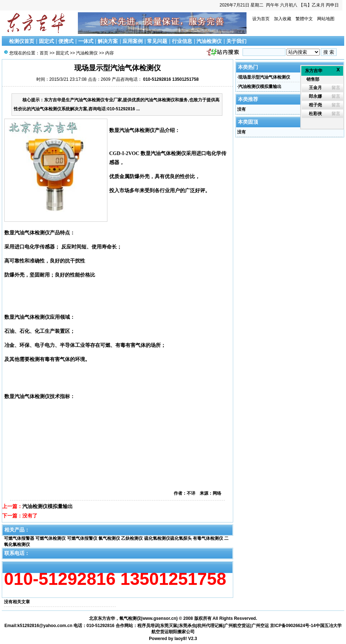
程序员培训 (148, 626)
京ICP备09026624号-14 (293, 626)
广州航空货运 (237, 626)
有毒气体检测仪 (208, 538)
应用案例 (133, 41)
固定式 (46, 41)
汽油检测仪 (209, 41)
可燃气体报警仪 (82, 538)
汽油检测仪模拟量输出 (48, 506)
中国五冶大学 (329, 626)
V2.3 (193, 639)
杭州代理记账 (210, 626)
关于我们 (236, 41)
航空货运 (160, 632)
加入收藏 (283, 19)
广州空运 (260, 626)
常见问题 (157, 41)
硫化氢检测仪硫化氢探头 (168, 538)
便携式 (66, 41)
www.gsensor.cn (159, 618)
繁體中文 (304, 19)
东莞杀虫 (187, 626)
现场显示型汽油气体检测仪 (264, 77)
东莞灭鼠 (169, 626)
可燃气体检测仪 (50, 538)
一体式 (86, 41)
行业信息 (182, 41)
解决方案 (108, 41)
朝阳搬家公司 (182, 632)
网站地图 (326, 19)
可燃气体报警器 (19, 538)
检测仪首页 (22, 41)
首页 (44, 53)
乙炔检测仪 (132, 538)
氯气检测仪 (109, 538)
